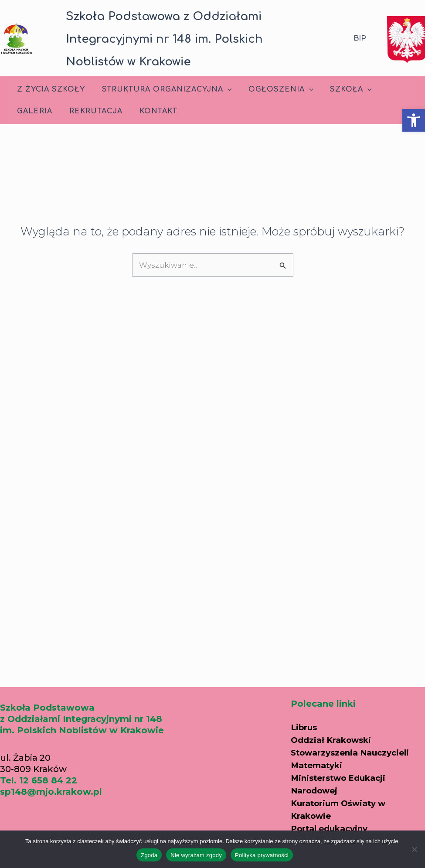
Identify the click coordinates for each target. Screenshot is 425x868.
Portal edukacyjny (333, 817)
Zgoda (149, 855)
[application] (223, 89)
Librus (305, 719)
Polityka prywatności (262, 855)
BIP (360, 38)
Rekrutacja (92, 111)
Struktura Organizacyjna (163, 89)
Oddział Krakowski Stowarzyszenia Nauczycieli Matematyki (355, 744)
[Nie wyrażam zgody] (414, 849)
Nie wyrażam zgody (196, 855)
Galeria (33, 111)
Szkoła (341, 89)
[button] (414, 120)
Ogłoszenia (274, 89)
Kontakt (151, 111)
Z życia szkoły (50, 89)
